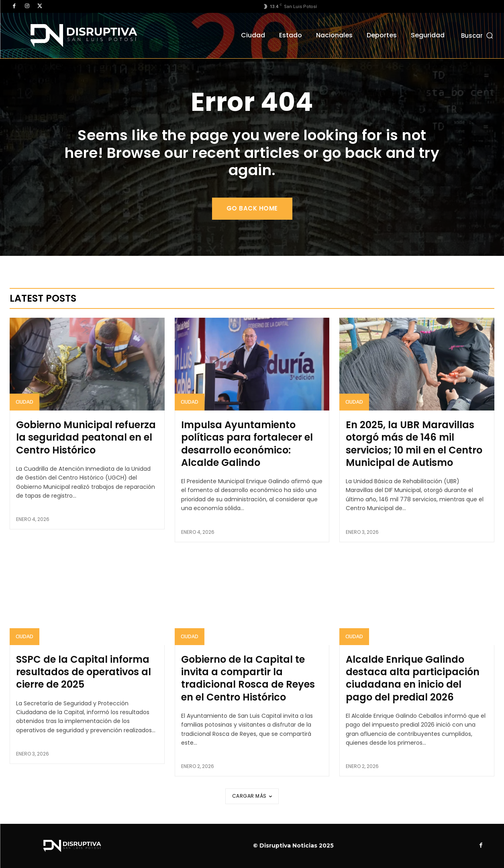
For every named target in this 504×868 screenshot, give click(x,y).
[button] (478, 36)
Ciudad (24, 402)
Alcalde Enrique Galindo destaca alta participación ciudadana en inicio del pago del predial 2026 (413, 678)
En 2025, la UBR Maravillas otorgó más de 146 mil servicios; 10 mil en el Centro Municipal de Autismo (414, 444)
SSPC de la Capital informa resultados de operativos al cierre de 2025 (84, 672)
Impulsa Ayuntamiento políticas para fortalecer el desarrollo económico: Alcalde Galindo (247, 444)
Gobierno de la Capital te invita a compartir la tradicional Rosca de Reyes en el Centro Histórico (248, 678)
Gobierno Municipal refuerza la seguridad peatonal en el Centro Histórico (86, 437)
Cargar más (252, 796)
